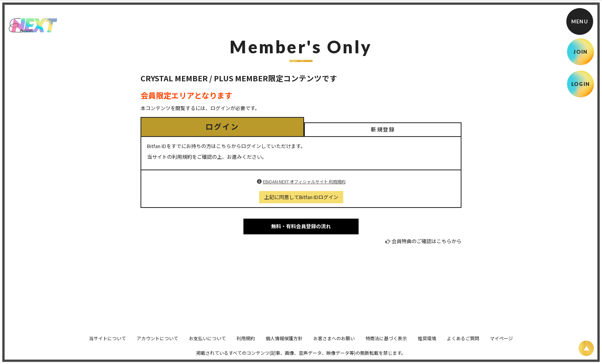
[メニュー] (580, 21)
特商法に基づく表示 (386, 343)
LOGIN (581, 84)
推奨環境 (427, 343)
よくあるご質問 (463, 343)
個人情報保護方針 (284, 343)
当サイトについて (107, 343)
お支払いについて (207, 343)
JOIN (580, 52)
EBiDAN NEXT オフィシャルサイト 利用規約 (304, 181)
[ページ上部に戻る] (586, 348)
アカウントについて (157, 343)
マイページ (501, 343)
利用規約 (246, 343)
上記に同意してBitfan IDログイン (301, 197)
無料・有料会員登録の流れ (301, 226)
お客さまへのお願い (334, 343)
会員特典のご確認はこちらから (427, 241)
